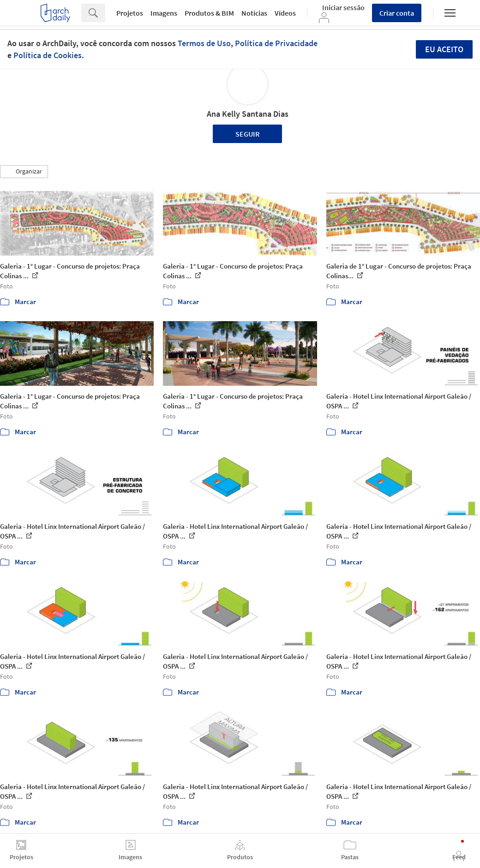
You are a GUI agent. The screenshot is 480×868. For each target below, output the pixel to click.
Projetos (130, 13)
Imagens (164, 13)
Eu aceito (444, 49)
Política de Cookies (48, 55)
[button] (24, 172)
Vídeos (285, 13)
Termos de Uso (204, 43)
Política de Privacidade (276, 43)
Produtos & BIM (209, 13)
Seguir (248, 134)
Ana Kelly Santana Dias (248, 114)
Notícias (254, 13)
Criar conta (397, 13)
